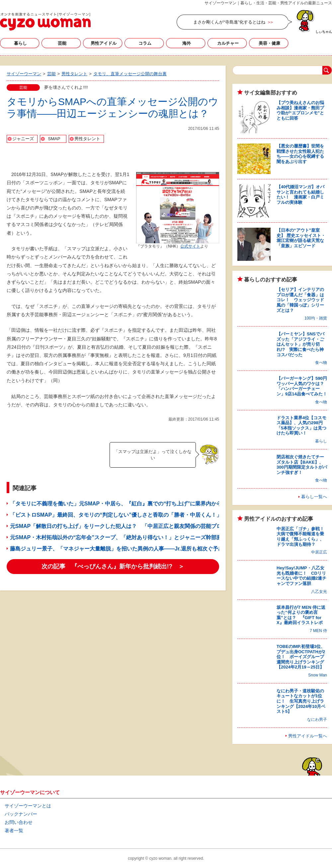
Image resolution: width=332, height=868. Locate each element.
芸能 (62, 43)
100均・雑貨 (316, 318)
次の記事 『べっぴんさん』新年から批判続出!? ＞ (113, 566)
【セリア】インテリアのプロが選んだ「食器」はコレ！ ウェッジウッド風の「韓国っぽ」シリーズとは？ (300, 300)
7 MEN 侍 (318, 631)
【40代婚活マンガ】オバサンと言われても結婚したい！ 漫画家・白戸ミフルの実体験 (300, 195)
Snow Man (318, 675)
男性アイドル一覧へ (308, 736)
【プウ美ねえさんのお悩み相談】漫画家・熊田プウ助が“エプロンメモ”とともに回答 (300, 110)
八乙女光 (319, 592)
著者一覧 (14, 831)
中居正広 (319, 552)
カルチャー (228, 43)
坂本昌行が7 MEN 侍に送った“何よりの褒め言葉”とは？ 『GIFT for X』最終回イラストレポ (301, 615)
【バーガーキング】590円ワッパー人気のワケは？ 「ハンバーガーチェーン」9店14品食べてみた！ (302, 386)
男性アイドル (104, 43)
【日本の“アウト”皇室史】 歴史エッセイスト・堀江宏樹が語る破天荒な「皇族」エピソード (301, 238)
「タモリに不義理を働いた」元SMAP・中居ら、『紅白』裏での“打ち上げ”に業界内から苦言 (121, 504)
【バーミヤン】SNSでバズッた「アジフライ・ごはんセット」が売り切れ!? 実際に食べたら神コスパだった (300, 344)
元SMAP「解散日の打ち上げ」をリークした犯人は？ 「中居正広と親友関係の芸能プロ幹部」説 (126, 526)
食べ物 (321, 363)
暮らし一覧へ (314, 497)
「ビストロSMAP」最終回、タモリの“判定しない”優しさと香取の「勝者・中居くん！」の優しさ (126, 515)
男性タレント (87, 139)
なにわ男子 (317, 720)
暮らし (20, 43)
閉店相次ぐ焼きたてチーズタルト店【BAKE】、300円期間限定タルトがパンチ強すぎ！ (302, 465)
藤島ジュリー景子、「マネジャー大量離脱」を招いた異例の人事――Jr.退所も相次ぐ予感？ (119, 549)
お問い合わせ (19, 822)
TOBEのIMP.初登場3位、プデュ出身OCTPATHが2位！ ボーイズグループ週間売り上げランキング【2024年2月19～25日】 (301, 657)
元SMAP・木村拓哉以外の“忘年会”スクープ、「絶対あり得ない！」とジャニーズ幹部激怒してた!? (129, 537)
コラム (145, 43)
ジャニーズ (23, 139)
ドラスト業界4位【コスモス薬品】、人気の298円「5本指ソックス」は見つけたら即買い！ (301, 426)
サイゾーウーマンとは (28, 806)
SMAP (54, 139)
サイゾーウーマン (45, 22)
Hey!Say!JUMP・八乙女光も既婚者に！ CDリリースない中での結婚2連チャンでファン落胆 (301, 576)
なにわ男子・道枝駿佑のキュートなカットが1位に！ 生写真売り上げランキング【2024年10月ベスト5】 (301, 701)
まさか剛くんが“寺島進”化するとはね (229, 22)
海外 (187, 43)
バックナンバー (21, 814)
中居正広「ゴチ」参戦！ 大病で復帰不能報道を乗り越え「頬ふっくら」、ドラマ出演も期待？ (302, 537)
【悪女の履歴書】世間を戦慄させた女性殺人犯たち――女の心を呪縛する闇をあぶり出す (300, 154)
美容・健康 (269, 43)
